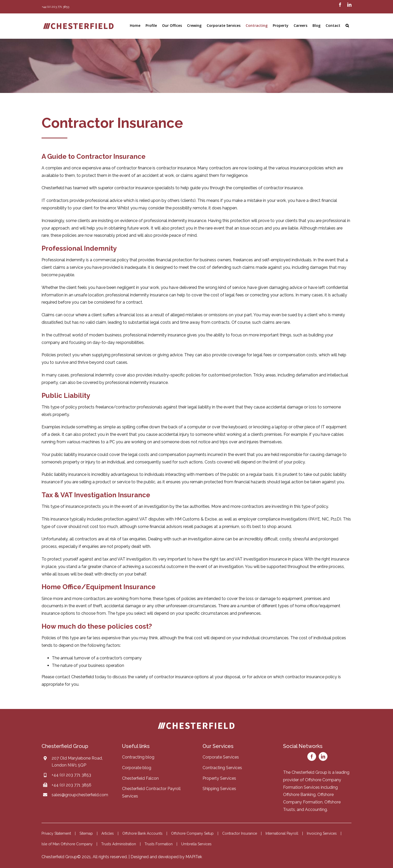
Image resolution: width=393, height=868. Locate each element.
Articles (108, 833)
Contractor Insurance (240, 833)
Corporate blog (137, 768)
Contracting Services (222, 768)
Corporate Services (221, 757)
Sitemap (86, 833)
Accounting (316, 810)
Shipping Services (219, 789)
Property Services (219, 778)
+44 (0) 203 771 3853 (71, 775)
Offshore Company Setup (192, 833)
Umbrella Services (196, 844)
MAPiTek (194, 857)
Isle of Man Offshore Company (67, 844)
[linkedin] (323, 756)
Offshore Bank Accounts (142, 833)
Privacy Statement (56, 833)
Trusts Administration (119, 844)
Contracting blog (138, 757)
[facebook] (312, 756)
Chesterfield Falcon (140, 778)
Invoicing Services (322, 833)
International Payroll (282, 833)
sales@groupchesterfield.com (80, 795)
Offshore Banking (299, 795)
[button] (347, 26)
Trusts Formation (159, 844)
